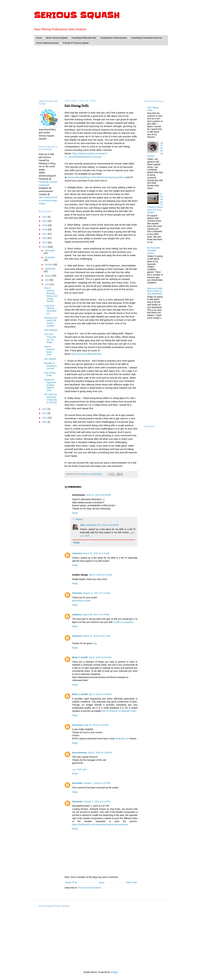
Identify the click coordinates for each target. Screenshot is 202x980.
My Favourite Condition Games (154, 250)
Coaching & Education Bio (84, 38)
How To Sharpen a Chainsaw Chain (119, 711)
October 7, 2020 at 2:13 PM (97, 802)
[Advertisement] (101, 72)
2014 (45, 247)
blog (95, 643)
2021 (45, 217)
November (50, 257)
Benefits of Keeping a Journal (50, 366)
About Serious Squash (57, 38)
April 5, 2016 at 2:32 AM (100, 575)
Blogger (114, 972)
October (49, 264)
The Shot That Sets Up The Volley (50, 338)
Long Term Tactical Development (50, 310)
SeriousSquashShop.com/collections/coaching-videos (96, 177)
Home (39, 38)
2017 (45, 234)
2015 (45, 242)
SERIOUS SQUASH (77, 15)
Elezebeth (77, 783)
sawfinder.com (122, 739)
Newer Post (71, 882)
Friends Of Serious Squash (76, 43)
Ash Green (78, 725)
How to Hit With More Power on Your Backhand (155, 291)
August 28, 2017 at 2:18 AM (96, 615)
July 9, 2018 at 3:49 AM (100, 694)
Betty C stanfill (80, 657)
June (47, 284)
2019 (45, 225)
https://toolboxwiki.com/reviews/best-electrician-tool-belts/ (100, 824)
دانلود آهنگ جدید (80, 769)
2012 (45, 413)
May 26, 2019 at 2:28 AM (96, 725)
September (50, 269)
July (47, 280)
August (48, 276)
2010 (45, 422)
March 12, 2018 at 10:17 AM (97, 636)
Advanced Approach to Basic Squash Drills (50, 385)
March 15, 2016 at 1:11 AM (96, 553)
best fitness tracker (81, 601)
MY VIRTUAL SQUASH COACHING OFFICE (51, 398)
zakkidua (77, 615)
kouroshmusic (80, 753)
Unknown (77, 553)
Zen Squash (50, 359)
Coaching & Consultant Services (147, 38)
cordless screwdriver (124, 622)
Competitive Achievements (114, 38)
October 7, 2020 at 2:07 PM (97, 783)
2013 (45, 409)
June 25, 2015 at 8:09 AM (98, 495)
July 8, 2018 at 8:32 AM (100, 657)
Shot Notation (51, 330)
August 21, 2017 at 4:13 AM (97, 593)
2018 (45, 229)
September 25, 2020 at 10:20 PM (102, 525)
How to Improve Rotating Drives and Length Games (51, 295)
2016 (45, 238)
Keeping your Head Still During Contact (51, 322)
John (83, 525)
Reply (75, 513)
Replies (79, 519)
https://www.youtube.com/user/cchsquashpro (48, 200)
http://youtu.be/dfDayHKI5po (86, 354)
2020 (45, 221)
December (50, 250)
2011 (45, 418)
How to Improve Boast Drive (49, 351)
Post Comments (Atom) (90, 888)
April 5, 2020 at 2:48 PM (100, 753)
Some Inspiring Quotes (47, 43)
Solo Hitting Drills (50, 374)
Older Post (131, 882)
